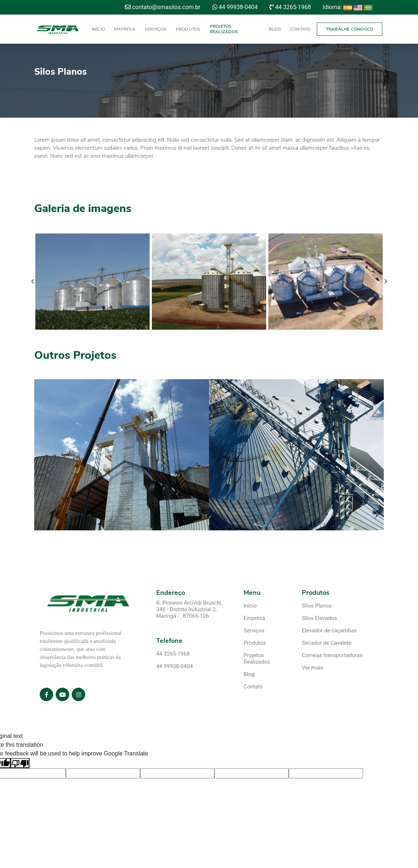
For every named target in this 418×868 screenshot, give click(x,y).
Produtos (188, 29)
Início (98, 29)
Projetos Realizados (224, 29)
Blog (275, 29)
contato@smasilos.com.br (163, 7)
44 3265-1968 (290, 7)
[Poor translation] (20, 763)
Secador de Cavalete (327, 643)
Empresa (125, 29)
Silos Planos (317, 606)
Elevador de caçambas (329, 631)
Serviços (156, 29)
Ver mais (313, 668)
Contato (301, 29)
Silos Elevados (319, 618)
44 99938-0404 (235, 7)
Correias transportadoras (332, 655)
